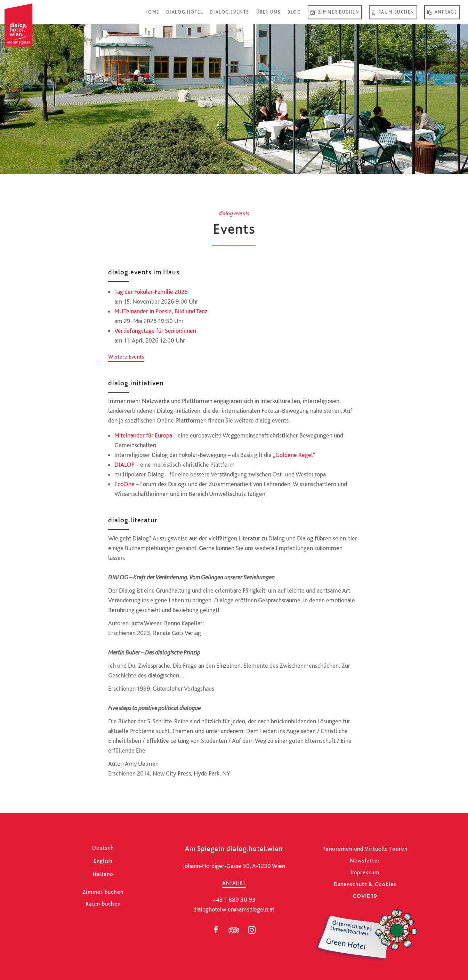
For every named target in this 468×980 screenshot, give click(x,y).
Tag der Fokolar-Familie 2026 (151, 292)
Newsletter (365, 861)
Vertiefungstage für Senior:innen (155, 331)
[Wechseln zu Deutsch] (103, 848)
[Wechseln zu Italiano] (103, 874)
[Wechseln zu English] (103, 861)
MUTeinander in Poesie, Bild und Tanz (161, 311)
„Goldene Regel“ (294, 455)
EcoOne (124, 484)
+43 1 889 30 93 (234, 899)
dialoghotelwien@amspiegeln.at (234, 909)
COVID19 (365, 896)
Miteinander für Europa (143, 435)
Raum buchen (103, 904)
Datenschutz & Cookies (365, 884)
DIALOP (124, 464)
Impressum (365, 872)
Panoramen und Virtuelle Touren (365, 849)
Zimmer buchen (103, 892)
